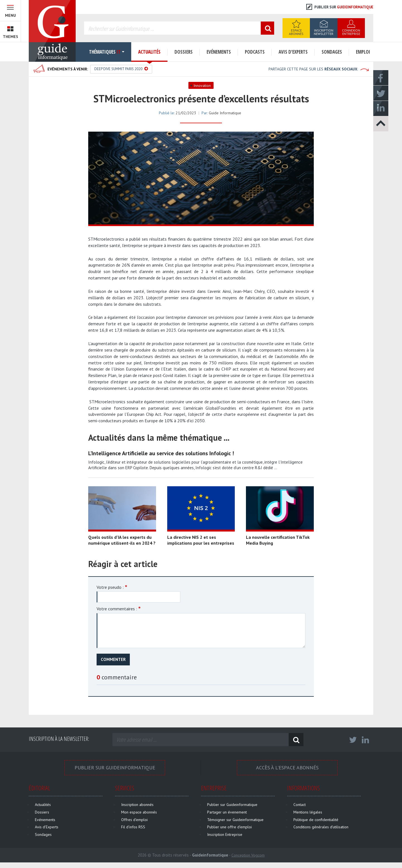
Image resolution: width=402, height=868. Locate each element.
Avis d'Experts (293, 52)
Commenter (113, 659)
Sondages (332, 52)
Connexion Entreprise (351, 32)
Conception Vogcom (248, 855)
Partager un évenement (227, 812)
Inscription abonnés (137, 805)
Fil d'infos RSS (133, 827)
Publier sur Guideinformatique (115, 768)
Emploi (363, 52)
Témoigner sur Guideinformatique (235, 820)
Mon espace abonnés (139, 812)
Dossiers (184, 52)
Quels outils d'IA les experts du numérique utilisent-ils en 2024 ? (122, 540)
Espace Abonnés (296, 32)
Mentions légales (308, 812)
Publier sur (340, 7)
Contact (300, 805)
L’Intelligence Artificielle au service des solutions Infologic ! (161, 453)
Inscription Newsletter (324, 32)
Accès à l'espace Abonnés (287, 768)
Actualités (149, 52)
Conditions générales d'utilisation (321, 827)
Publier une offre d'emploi (229, 827)
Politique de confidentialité (316, 820)
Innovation (202, 86)
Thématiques (103, 52)
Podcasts (255, 52)
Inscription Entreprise (225, 834)
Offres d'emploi (134, 820)
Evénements (219, 52)
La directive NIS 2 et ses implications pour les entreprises (201, 540)
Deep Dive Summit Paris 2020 (121, 69)
